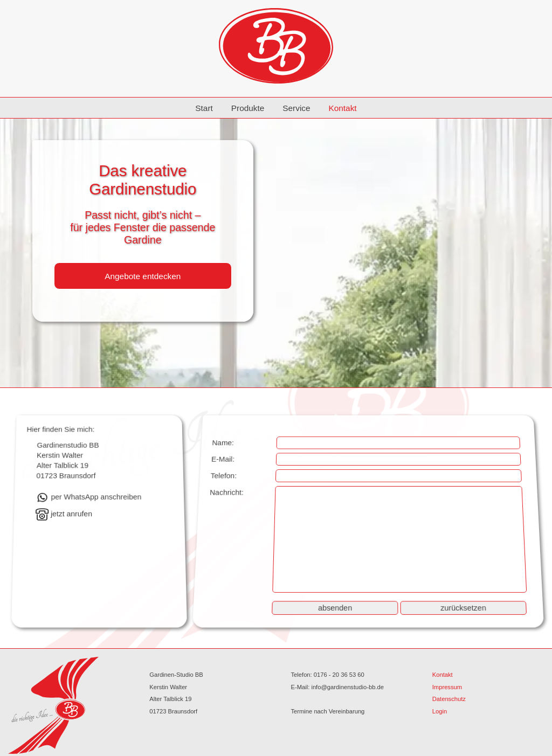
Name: (223, 443)
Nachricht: (226, 493)
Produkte (248, 108)
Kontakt (342, 108)
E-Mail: (222, 459)
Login (440, 711)
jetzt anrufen (64, 514)
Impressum (447, 687)
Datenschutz (449, 699)
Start (204, 108)
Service (296, 108)
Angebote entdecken (143, 276)
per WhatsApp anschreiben (89, 497)
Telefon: (223, 476)
